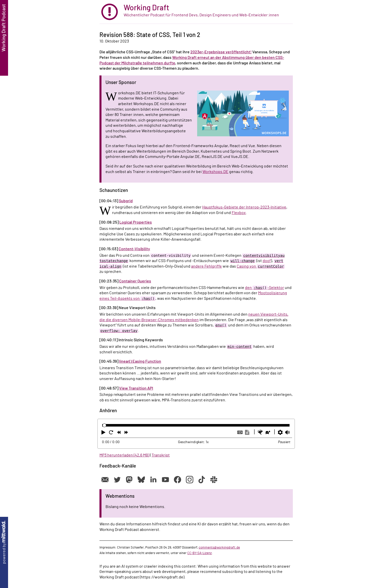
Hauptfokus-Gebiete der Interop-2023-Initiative (244, 207)
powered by (4, 542)
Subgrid (126, 201)
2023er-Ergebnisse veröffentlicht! (221, 52)
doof (267, 261)
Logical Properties (136, 222)
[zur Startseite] (196, 12)
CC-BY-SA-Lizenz (200, 553)
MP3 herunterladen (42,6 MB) (124, 455)
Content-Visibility (134, 249)
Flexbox (239, 213)
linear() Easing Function (140, 361)
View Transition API (136, 388)
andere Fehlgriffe (206, 266)
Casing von (261, 266)
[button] (104, 433)
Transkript (161, 455)
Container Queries (135, 281)
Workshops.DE (215, 172)
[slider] (104, 425)
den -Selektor (264, 288)
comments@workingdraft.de (219, 548)
